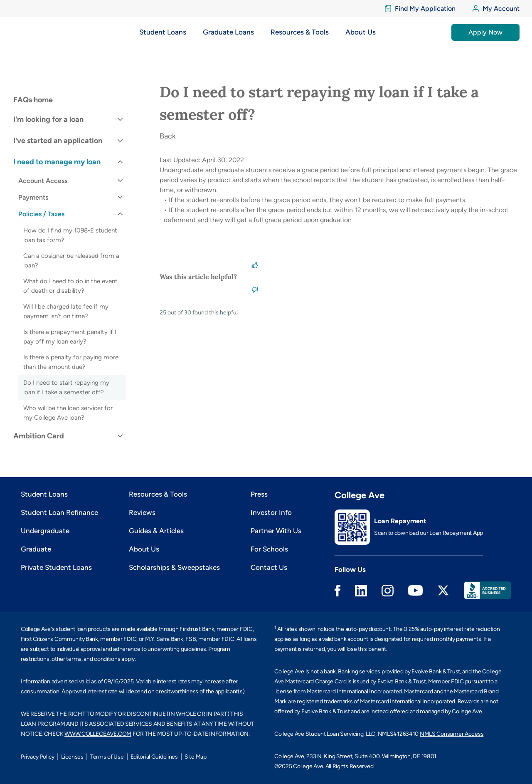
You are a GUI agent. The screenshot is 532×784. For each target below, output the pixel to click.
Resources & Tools (158, 494)
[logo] (38, 32)
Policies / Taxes (41, 214)
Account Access (43, 181)
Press (259, 494)
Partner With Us (276, 531)
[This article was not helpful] (255, 289)
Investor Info (271, 512)
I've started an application (58, 141)
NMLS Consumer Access (452, 734)
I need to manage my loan (57, 162)
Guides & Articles (156, 531)
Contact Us (269, 567)
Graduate (36, 549)
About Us (144, 549)
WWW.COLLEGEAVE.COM (98, 734)
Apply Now (485, 32)
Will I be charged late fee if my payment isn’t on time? (66, 311)
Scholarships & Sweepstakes (174, 567)
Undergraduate (45, 531)
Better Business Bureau (488, 590)
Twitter (443, 590)
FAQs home (33, 100)
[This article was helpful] (255, 264)
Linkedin (361, 591)
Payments (33, 197)
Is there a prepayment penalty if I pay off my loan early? (70, 337)
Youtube (415, 590)
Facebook (337, 591)
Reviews (142, 512)
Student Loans (44, 494)
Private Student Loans (56, 567)
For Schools (269, 549)
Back (168, 136)
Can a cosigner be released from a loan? (71, 261)
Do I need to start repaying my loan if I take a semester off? (66, 387)
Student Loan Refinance (59, 512)
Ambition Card (39, 436)
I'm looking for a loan (48, 119)
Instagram (388, 591)
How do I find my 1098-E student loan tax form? (70, 235)
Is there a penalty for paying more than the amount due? (71, 362)
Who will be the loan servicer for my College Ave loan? (68, 413)
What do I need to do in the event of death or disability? (70, 286)
